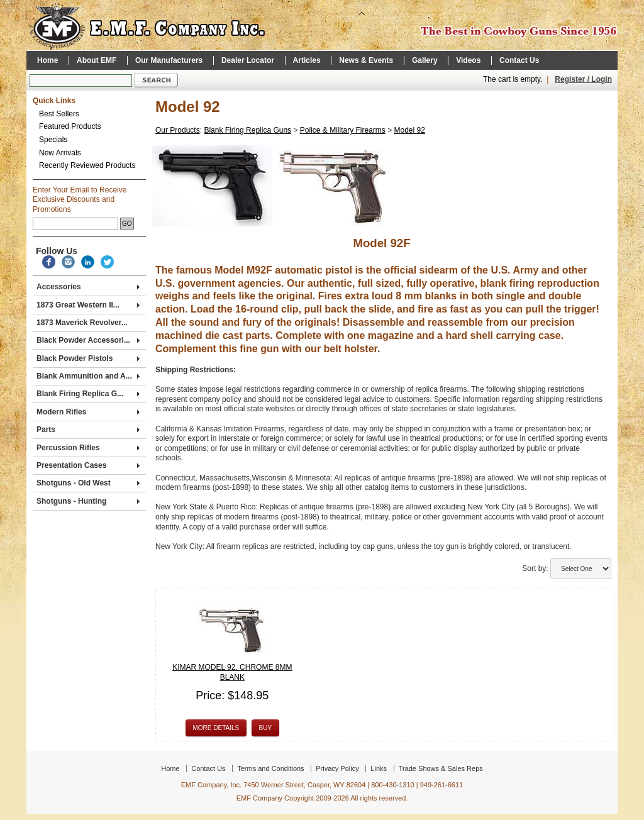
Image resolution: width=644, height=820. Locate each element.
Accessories (88, 287)
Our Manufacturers (169, 60)
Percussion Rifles (88, 448)
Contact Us (519, 60)
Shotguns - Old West (88, 483)
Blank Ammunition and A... (88, 376)
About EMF (97, 60)
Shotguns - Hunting (88, 501)
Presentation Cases (88, 465)
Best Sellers (59, 114)
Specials (53, 140)
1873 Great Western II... (88, 305)
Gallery (425, 60)
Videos (468, 60)
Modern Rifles (88, 412)
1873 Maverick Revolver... (82, 323)
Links (379, 768)
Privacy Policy (337, 768)
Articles (307, 60)
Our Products (178, 130)
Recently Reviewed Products (87, 165)
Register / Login (583, 79)
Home (47, 60)
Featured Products (70, 126)
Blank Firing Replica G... (88, 394)
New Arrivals (60, 153)
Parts (88, 429)
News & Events (366, 60)
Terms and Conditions (270, 768)
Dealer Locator (248, 60)
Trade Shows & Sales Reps (441, 768)
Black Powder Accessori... (88, 340)
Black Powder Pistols (88, 358)
